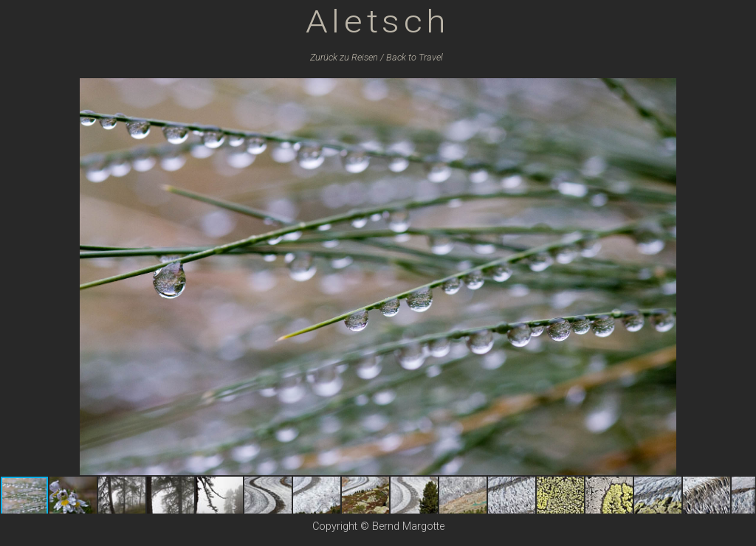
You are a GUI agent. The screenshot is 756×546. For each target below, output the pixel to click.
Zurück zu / (347, 57)
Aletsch (378, 21)
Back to (415, 57)
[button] (742, 91)
